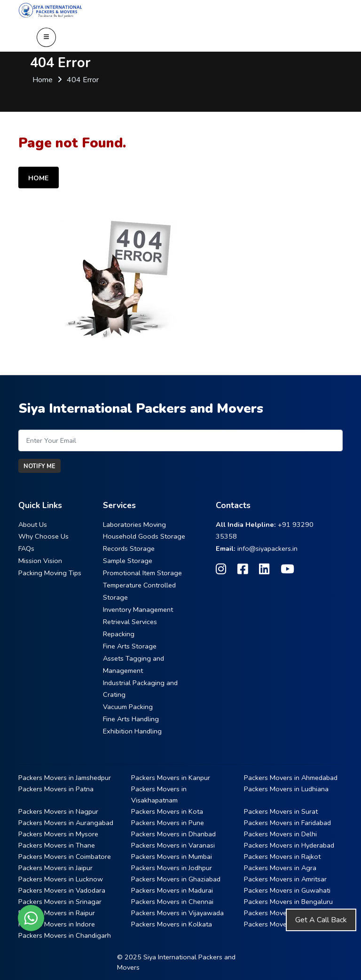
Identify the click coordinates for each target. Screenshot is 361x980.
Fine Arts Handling (131, 719)
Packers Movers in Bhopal (283, 913)
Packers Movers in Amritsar (285, 879)
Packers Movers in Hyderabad (289, 845)
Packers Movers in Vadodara (62, 890)
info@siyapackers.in (267, 548)
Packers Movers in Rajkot (282, 857)
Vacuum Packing (128, 707)
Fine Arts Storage (130, 646)
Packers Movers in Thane (57, 845)
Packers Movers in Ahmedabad (291, 778)
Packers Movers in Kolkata (172, 924)
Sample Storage (128, 561)
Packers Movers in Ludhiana (286, 789)
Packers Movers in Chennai (172, 902)
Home (43, 80)
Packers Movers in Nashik (283, 924)
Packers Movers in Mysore (58, 834)
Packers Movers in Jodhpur (172, 868)
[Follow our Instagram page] (221, 569)
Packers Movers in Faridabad (287, 823)
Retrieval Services (130, 622)
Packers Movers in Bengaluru (288, 902)
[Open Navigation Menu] (46, 37)
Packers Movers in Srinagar (60, 902)
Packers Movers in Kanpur (171, 778)
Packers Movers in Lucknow (61, 879)
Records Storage (129, 548)
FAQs (26, 548)
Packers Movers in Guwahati (287, 890)
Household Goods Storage (144, 536)
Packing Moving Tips (50, 573)
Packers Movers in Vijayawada (177, 913)
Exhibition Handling (132, 731)
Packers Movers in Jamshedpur (65, 778)
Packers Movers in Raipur (57, 913)
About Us (33, 525)
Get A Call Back (321, 920)
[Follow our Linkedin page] (264, 569)
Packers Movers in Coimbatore (65, 857)
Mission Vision (40, 561)
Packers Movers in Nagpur (58, 811)
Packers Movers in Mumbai (172, 857)
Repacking (119, 634)
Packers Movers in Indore (57, 924)
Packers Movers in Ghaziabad (176, 879)
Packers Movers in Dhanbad (173, 834)
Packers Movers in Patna (56, 789)
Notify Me (39, 466)
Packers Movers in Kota (167, 811)
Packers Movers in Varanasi (173, 845)
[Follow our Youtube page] (287, 569)
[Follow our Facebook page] (243, 569)
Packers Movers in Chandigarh (65, 935)
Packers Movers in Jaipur (55, 868)
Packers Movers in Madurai (172, 890)
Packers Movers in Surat (281, 811)
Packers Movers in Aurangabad (66, 823)
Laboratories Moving (134, 525)
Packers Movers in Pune (168, 823)
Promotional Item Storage (142, 573)
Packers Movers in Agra (280, 868)
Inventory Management (138, 610)
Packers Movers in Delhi (280, 834)
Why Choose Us (43, 536)
